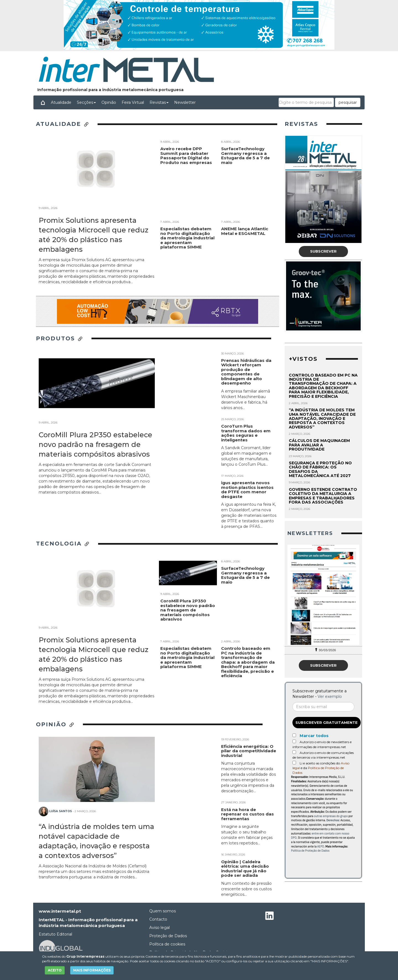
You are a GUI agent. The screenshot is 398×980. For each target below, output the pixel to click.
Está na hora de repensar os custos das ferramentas (248, 814)
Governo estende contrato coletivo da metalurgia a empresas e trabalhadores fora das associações (323, 496)
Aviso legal (159, 928)
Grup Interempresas (85, 956)
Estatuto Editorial (55, 934)
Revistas (159, 102)
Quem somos (163, 911)
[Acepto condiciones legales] (294, 763)
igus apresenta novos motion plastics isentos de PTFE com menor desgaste (247, 490)
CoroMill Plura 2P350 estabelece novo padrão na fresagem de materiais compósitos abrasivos (95, 444)
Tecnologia (63, 544)
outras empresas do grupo (331, 816)
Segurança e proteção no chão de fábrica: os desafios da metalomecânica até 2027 (320, 469)
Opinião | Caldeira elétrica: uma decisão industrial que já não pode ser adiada (245, 869)
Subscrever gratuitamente (327, 722)
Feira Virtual (133, 102)
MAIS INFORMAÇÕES (92, 970)
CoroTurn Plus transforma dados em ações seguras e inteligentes (246, 433)
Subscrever (323, 251)
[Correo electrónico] (323, 707)
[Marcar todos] (294, 735)
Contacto (158, 919)
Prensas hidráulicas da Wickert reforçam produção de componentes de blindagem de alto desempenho (246, 372)
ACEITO (55, 970)
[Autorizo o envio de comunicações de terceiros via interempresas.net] (294, 752)
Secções (86, 102)
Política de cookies (167, 944)
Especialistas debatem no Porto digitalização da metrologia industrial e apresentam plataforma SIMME (187, 270)
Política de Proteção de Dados (310, 851)
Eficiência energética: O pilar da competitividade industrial (249, 751)
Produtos (60, 339)
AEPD (321, 847)
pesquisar (348, 102)
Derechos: (333, 820)
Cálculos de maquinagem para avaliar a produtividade (319, 445)
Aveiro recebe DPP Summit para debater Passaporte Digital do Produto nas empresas (186, 188)
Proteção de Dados (168, 936)
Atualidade (61, 102)
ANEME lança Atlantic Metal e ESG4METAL (245, 264)
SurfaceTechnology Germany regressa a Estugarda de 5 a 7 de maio (245, 188)
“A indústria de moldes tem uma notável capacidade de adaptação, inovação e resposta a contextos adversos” (322, 419)
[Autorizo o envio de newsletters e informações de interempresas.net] (294, 741)
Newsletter (185, 102)
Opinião (109, 102)
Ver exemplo (330, 696)
